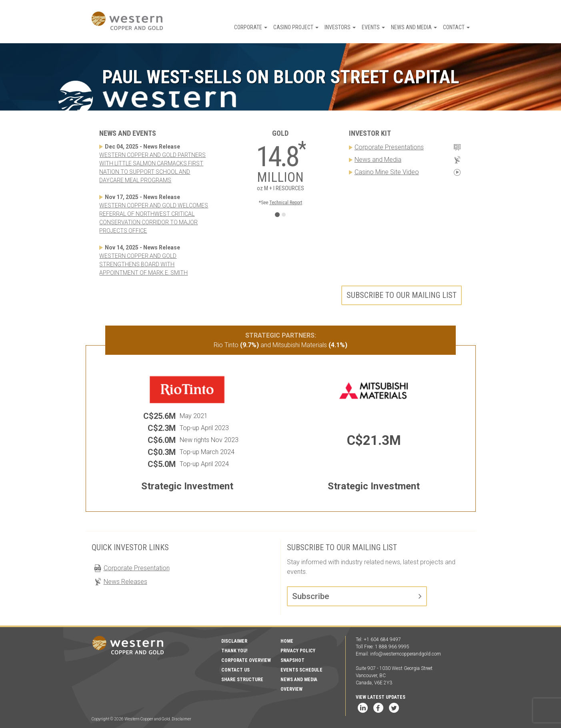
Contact (456, 27)
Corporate (251, 27)
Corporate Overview (246, 660)
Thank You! (234, 651)
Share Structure (242, 680)
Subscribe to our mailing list (402, 295)
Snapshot (293, 660)
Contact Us (235, 670)
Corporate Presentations (389, 147)
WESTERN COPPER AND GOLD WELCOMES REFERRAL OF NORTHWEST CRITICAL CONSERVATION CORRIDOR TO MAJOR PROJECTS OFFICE (154, 218)
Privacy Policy (298, 651)
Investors (340, 27)
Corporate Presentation (137, 568)
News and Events (128, 133)
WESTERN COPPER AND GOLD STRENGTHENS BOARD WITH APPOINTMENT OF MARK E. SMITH (143, 264)
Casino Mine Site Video (387, 172)
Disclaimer (234, 641)
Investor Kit (370, 133)
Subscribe (311, 596)
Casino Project (296, 27)
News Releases (125, 582)
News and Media (414, 27)
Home (287, 641)
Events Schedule (302, 670)
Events (373, 27)
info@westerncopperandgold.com (406, 654)
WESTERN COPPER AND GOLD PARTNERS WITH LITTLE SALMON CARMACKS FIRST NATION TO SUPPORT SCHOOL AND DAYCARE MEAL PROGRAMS (152, 168)
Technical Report (286, 203)
